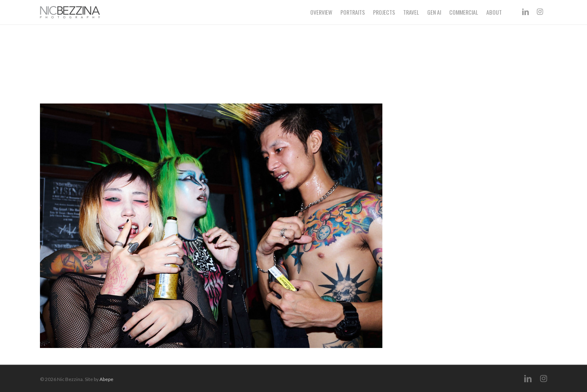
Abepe (106, 379)
